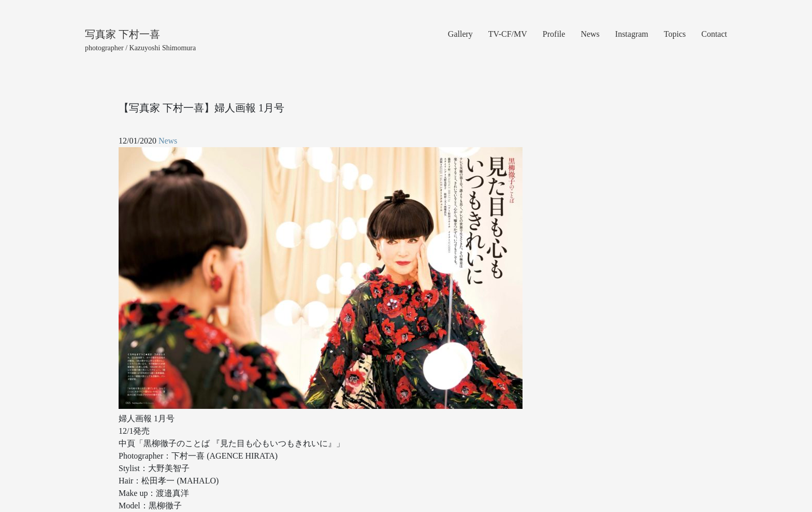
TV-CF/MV (508, 34)
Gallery (460, 34)
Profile (554, 34)
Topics (675, 34)
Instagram (632, 34)
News (590, 34)
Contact (714, 34)
